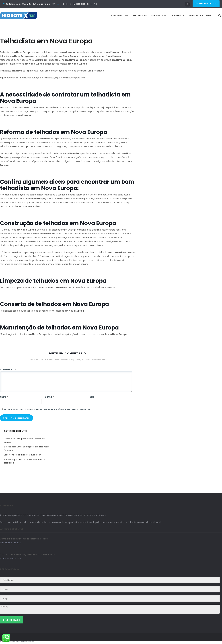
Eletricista (101, 16)
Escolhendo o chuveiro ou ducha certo (23, 455)
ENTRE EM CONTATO (206, 4)
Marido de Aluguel (162, 16)
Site (92, 397)
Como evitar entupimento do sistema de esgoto (24, 440)
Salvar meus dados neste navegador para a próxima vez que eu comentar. (47, 409)
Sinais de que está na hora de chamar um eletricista (25, 461)
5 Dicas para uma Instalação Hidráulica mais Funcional (26, 448)
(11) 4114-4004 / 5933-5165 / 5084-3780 (79, 4)
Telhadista (139, 16)
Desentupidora (80, 16)
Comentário (8, 370)
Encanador (120, 16)
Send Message (11, 620)
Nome (4, 397)
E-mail (49, 397)
